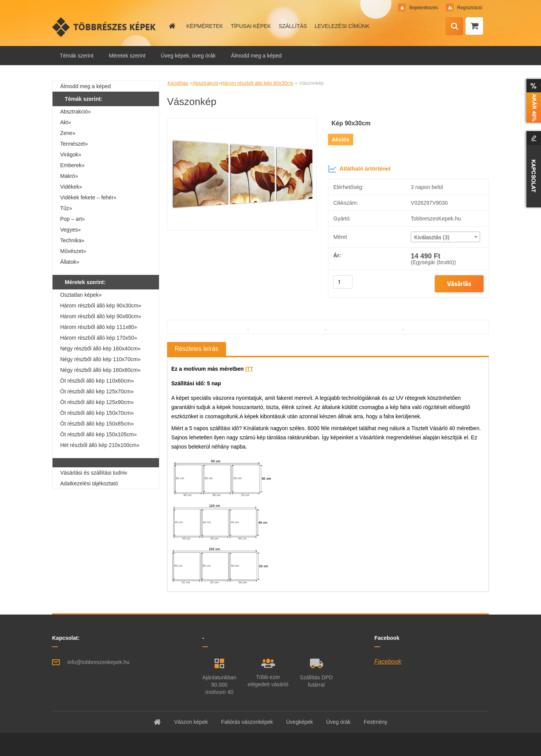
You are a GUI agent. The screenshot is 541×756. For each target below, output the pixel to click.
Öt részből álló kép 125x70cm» (97, 391)
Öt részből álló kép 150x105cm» (98, 434)
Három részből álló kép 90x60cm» (101, 316)
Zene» (68, 133)
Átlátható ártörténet (359, 169)
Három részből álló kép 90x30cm (257, 83)
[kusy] (343, 282)
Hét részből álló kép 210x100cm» (100, 445)
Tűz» (66, 208)
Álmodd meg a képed (256, 56)
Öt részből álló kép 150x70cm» (97, 413)
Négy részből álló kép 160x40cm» (100, 348)
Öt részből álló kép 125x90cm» (97, 402)
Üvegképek (300, 722)
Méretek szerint (127, 56)
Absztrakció (205, 83)
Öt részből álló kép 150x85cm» (97, 424)
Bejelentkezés (424, 8)
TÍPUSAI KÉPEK (251, 26)
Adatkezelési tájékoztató (89, 483)
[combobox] (445, 237)
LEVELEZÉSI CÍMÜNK (342, 26)
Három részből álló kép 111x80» (99, 327)
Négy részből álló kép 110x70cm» (100, 359)
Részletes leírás (197, 349)
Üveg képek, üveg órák (188, 56)
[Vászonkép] (242, 121)
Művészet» (73, 251)
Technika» (72, 240)
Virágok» (71, 154)
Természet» (74, 144)
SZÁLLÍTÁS (293, 26)
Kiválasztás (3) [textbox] (432, 237)
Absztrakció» (75, 112)
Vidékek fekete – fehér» (88, 197)
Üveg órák (338, 722)
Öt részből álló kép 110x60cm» (97, 381)
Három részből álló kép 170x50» (99, 338)
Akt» (66, 122)
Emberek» (72, 165)
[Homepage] (172, 26)
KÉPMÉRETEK (205, 26)
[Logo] (105, 27)
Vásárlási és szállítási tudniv (94, 473)
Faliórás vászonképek (247, 722)
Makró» (69, 176)
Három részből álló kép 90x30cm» (101, 306)
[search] (454, 26)
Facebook (388, 661)
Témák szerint (77, 56)
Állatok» (70, 262)
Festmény (376, 722)
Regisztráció (469, 8)
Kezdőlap (178, 83)
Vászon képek (191, 722)
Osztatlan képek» (81, 295)
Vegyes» (70, 230)
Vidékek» (71, 187)
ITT (249, 369)
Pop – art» (73, 219)
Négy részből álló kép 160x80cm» (100, 370)
